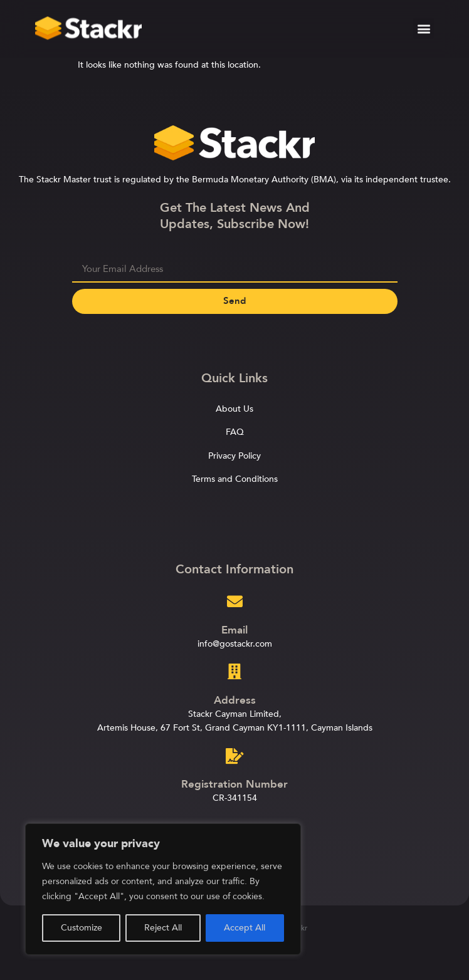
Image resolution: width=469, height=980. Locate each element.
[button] (424, 26)
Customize (82, 928)
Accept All (245, 928)
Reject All (163, 928)
